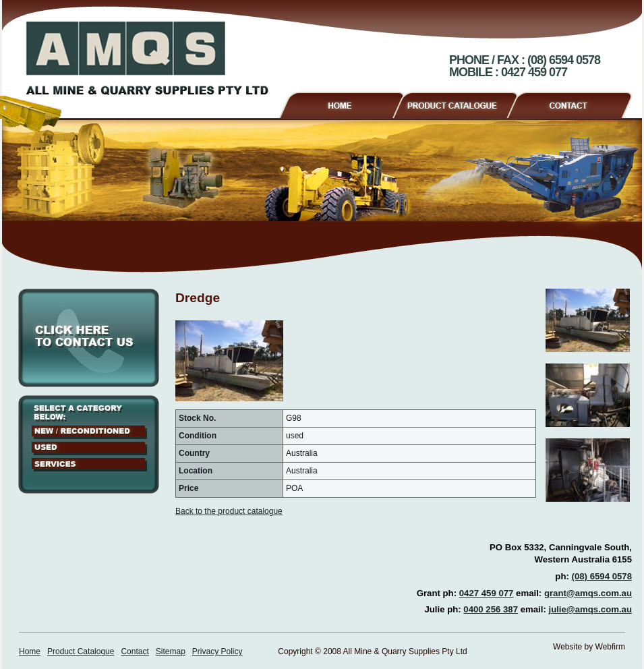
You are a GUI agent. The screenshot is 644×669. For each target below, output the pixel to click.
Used (89, 448)
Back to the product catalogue (229, 511)
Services (89, 465)
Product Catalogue (461, 103)
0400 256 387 (491, 609)
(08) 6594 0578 (602, 576)
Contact (575, 103)
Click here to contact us (89, 338)
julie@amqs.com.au (590, 609)
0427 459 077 (487, 593)
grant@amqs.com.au (588, 593)
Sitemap (171, 651)
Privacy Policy (217, 651)
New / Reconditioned (89, 432)
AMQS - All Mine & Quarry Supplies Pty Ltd (147, 58)
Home (341, 103)
